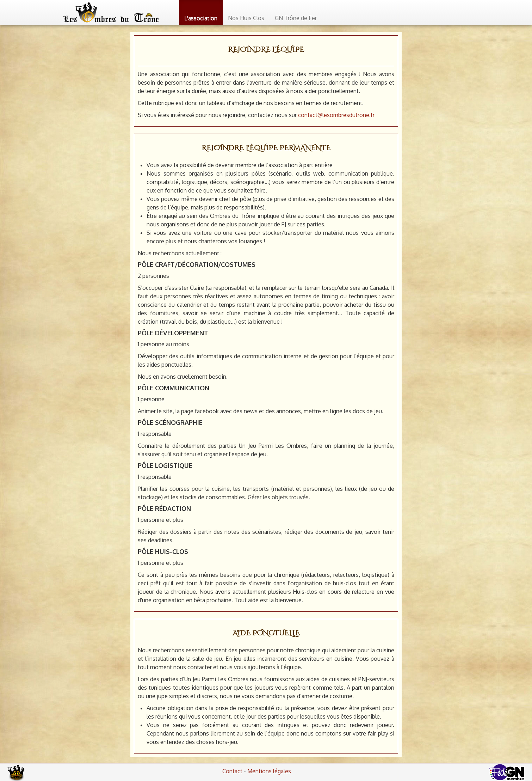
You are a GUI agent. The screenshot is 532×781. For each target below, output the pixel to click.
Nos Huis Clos (246, 18)
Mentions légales (269, 771)
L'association (201, 18)
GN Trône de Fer (296, 18)
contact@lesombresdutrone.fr (336, 115)
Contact (232, 771)
